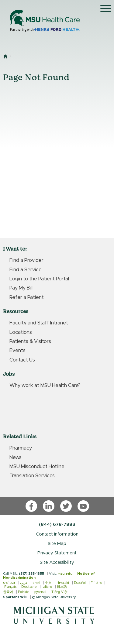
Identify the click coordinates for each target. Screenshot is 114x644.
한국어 (8, 592)
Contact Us (22, 360)
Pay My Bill (21, 288)
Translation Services (32, 476)
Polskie (24, 592)
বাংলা (36, 583)
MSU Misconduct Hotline (37, 467)
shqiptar (9, 583)
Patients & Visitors (30, 341)
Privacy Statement (57, 553)
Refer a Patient (27, 297)
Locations (21, 332)
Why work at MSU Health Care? (45, 385)
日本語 (62, 587)
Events (17, 351)
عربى (24, 583)
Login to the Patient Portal (39, 279)
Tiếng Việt (59, 592)
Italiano (47, 587)
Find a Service (26, 270)
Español (80, 583)
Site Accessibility (57, 562)
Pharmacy (21, 448)
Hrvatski (63, 583)
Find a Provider (26, 260)
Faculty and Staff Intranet (39, 323)
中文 (48, 583)
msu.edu (65, 574)
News (16, 457)
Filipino (96, 583)
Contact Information (57, 534)
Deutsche (29, 587)
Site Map (57, 544)
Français (10, 587)
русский (40, 592)
